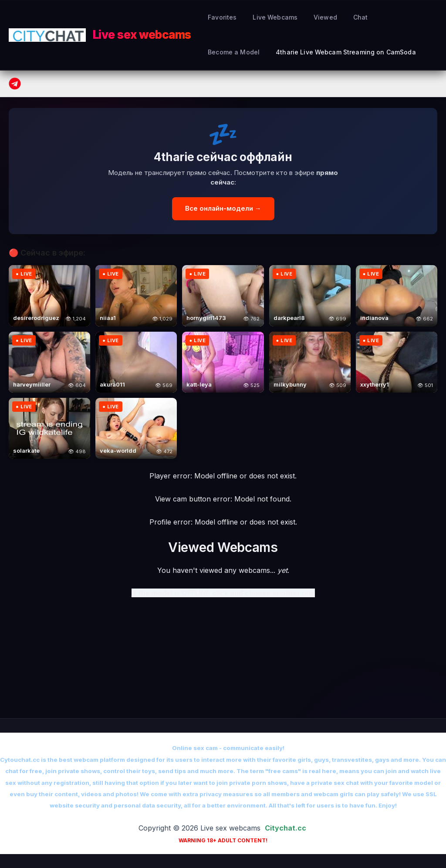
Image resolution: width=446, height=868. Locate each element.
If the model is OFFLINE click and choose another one (223, 593)
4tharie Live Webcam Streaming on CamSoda (276, 52)
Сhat (347, 17)
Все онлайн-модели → (223, 208)
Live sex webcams (142, 35)
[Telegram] (15, 84)
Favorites (220, 17)
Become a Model (392, 17)
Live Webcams (269, 17)
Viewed (316, 17)
